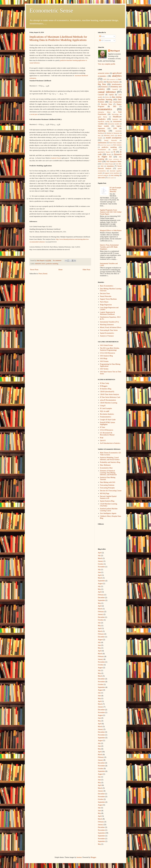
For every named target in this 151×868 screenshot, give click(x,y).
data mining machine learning (110, 98)
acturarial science (104, 73)
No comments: (57, 260)
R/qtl (102, 438)
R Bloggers (104, 386)
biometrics (105, 87)
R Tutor (103, 427)
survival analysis (103, 175)
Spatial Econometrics (107, 333)
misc (99, 136)
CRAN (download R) (107, 392)
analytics (117, 76)
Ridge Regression (106, 305)
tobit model (111, 178)
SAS (100, 161)
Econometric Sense (51, 11)
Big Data (102, 84)
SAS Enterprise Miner (114, 162)
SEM (102, 166)
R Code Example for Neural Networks (115, 190)
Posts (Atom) (43, 274)
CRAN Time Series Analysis (110, 394)
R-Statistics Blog (106, 389)
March (100, 558)
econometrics (105, 109)
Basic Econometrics (107, 286)
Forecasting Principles (107, 488)
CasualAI (115, 89)
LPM (115, 128)
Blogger (93, 857)
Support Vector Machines (108, 299)
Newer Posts (34, 270)
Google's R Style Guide (108, 420)
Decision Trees (107, 104)
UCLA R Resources (107, 430)
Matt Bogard (115, 51)
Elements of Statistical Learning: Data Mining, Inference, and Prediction (108, 473)
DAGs (107, 97)
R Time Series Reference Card (110, 397)
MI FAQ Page (105, 493)
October (101, 564)
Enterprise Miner (104, 112)
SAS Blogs (104, 359)
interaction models (114, 124)
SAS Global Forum (107, 164)
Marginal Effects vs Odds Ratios (111, 231)
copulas (111, 95)
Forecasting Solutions (107, 485)
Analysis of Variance (107, 336)
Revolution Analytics (107, 414)
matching (102, 131)
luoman (79, 857)
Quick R (103, 440)
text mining (115, 175)
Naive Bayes (104, 302)
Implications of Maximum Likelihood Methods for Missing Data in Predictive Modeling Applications (58, 38)
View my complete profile (107, 64)
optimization (102, 143)
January (101, 561)
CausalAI (101, 95)
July (99, 556)
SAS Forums (104, 361)
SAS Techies (104, 369)
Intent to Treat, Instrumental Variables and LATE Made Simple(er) (109, 247)
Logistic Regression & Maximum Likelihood (107, 313)
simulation (110, 166)
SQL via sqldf (105, 411)
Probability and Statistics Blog (110, 462)
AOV (105, 79)
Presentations (102, 150)
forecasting (115, 114)
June (99, 572)
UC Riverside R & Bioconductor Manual (107, 434)
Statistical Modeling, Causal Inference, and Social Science (110, 459)
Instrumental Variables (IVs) (109, 322)
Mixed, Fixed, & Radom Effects (111, 327)
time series (101, 178)
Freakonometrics (106, 417)
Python (115, 150)
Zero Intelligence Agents (108, 513)
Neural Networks (111, 140)
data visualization (115, 102)
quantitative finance (104, 152)
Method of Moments (113, 133)
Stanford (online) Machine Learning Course (109, 510)
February (101, 595)
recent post (34, 114)
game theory (102, 117)
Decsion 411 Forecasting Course (111, 491)
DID (115, 107)
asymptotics (112, 79)
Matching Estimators (107, 325)
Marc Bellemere (105, 465)
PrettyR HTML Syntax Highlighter (108, 423)
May (99, 589)
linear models (103, 126)
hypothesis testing (104, 122)
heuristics (115, 119)
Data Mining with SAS (108, 482)
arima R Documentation (108, 400)
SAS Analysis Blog (106, 356)
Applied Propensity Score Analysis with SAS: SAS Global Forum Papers (111, 212)
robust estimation (114, 159)
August (100, 584)
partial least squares (105, 145)
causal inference (107, 92)
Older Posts (86, 270)
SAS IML (119, 164)
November (101, 567)
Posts (102, 36)
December (101, 598)
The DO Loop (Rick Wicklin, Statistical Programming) (110, 349)
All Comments (105, 40)
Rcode (109, 154)
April (100, 553)
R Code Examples (106, 408)
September (101, 581)
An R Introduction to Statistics (110, 443)
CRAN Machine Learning (109, 403)
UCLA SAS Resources (108, 353)
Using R (103, 406)
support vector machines (112, 173)
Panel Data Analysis (115, 143)
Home (61, 270)
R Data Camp (105, 383)
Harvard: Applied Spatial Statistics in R (108, 497)
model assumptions (114, 138)
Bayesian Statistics (113, 82)
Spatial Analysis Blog (107, 501)
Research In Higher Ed (110, 156)
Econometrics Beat (106, 468)
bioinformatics (117, 84)
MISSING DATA (40, 264)
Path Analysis (117, 145)
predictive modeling (52, 264)
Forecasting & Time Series (109, 330)
